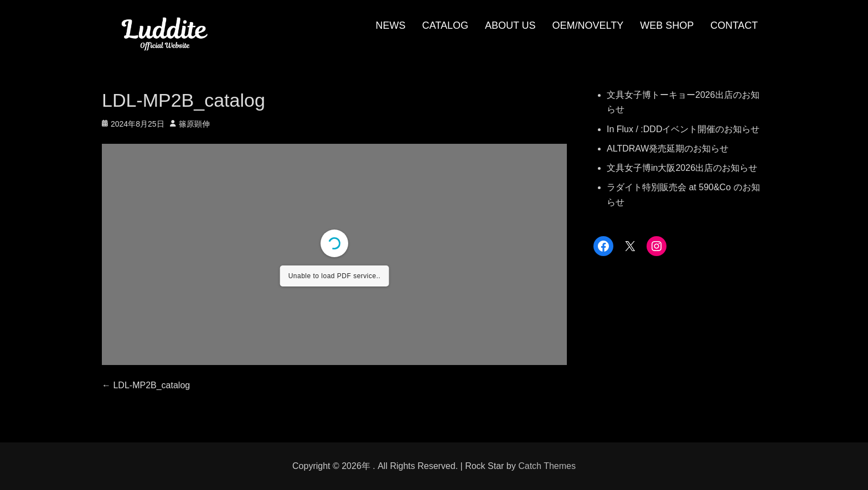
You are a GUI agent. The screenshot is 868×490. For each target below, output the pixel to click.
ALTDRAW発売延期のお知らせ (668, 148)
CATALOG (445, 25)
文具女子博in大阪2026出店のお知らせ (682, 168)
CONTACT (734, 25)
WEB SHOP (667, 25)
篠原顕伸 (194, 124)
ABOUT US (510, 25)
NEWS (391, 25)
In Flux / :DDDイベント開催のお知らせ (683, 129)
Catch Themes (547, 466)
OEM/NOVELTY (588, 25)
